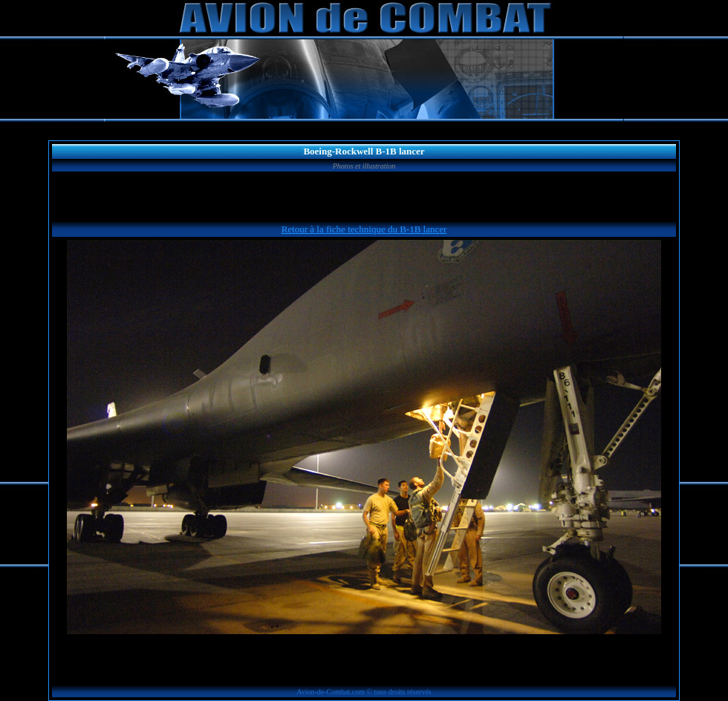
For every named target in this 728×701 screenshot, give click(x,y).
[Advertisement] (364, 197)
